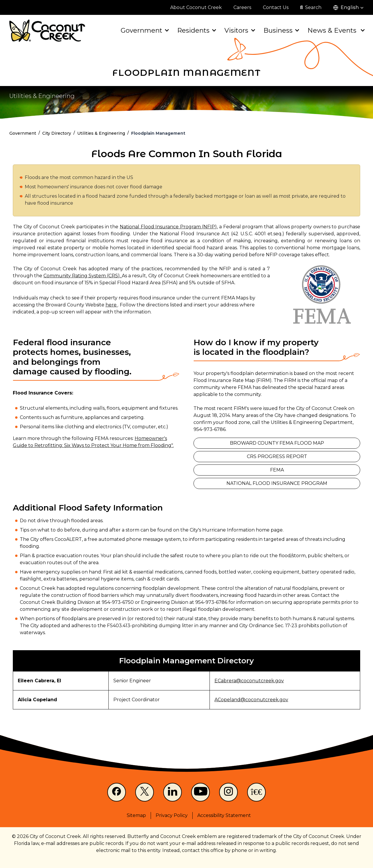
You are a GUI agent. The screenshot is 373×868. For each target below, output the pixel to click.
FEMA (277, 470)
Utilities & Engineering (42, 96)
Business (281, 30)
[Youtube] (200, 792)
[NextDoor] (256, 792)
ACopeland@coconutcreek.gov (251, 700)
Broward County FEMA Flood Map (277, 443)
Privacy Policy (172, 815)
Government (144, 30)
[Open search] (311, 8)
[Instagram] (228, 792)
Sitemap (136, 815)
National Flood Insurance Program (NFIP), (169, 227)
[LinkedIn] (173, 792)
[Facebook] (117, 792)
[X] (145, 792)
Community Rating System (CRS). (83, 276)
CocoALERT (68, 539)
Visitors (239, 30)
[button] (348, 8)
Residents (196, 30)
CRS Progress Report (277, 456)
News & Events (336, 30)
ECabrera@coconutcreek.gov (249, 681)
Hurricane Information (228, 530)
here (112, 305)
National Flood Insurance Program (277, 483)
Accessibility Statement (224, 815)
